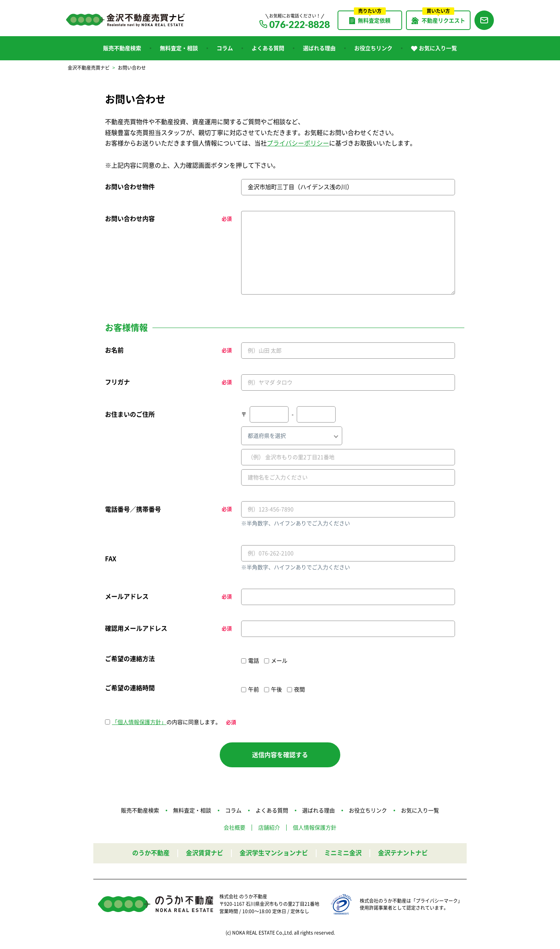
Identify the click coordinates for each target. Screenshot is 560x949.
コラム (225, 48)
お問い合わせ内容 (130, 219)
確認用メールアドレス (136, 628)
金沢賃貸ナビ (205, 853)
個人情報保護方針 (315, 828)
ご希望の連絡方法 (130, 659)
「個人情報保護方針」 (139, 722)
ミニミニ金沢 (343, 853)
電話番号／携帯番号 (133, 509)
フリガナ (117, 382)
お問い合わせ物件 (130, 187)
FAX (111, 559)
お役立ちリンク (373, 48)
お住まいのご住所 (130, 414)
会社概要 (234, 828)
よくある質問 (268, 48)
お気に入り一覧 (434, 48)
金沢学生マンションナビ (274, 853)
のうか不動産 (151, 853)
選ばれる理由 (319, 48)
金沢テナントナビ (403, 853)
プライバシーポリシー (298, 143)
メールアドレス (127, 596)
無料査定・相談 (179, 48)
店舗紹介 (269, 828)
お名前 (114, 350)
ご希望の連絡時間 (130, 688)
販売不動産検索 (122, 48)
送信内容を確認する (280, 755)
